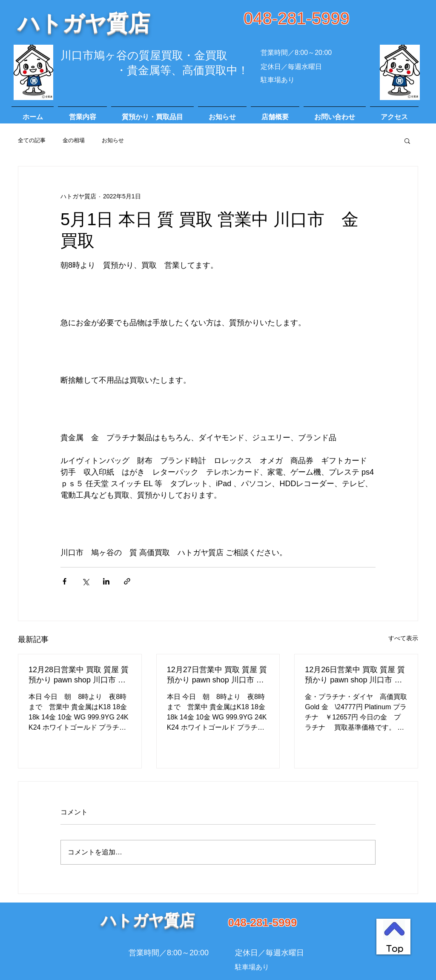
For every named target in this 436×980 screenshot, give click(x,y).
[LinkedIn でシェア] (106, 581)
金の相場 (74, 140)
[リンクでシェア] (127, 581)
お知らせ (113, 140)
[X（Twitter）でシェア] (85, 581)
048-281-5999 (297, 18)
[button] (407, 140)
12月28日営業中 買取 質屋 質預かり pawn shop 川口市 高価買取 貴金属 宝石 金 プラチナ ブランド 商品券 (79, 675)
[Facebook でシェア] (65, 581)
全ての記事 (32, 140)
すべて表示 (403, 638)
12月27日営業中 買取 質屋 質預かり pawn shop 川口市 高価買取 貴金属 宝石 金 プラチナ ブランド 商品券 (217, 675)
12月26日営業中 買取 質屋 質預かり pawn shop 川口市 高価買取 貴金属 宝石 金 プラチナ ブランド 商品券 (355, 675)
